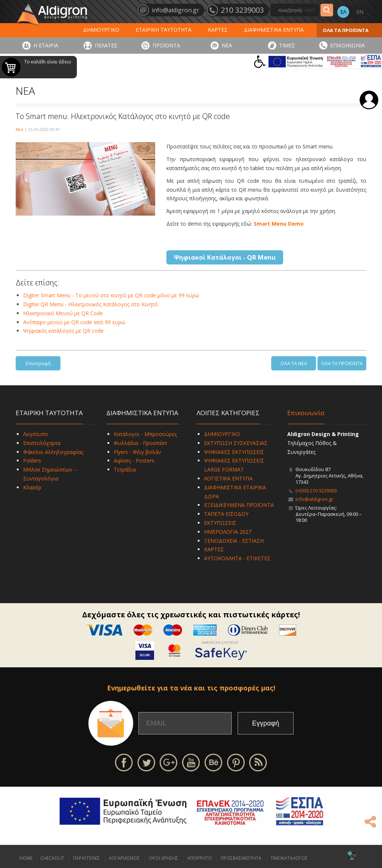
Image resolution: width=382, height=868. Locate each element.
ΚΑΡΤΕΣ (218, 30)
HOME (26, 858)
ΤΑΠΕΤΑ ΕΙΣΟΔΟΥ (226, 514)
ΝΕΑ (227, 45)
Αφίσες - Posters (134, 460)
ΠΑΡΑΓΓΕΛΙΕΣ (87, 858)
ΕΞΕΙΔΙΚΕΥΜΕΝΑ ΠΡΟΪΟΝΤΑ (239, 505)
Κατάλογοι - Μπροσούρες (145, 434)
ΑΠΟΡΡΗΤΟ (200, 858)
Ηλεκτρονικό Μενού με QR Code (63, 313)
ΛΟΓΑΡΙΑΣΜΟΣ (124, 858)
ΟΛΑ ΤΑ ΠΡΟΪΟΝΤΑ (346, 30)
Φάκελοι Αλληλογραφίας (53, 452)
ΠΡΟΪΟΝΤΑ (166, 45)
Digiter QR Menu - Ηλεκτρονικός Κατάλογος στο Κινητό (90, 304)
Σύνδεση (369, 100)
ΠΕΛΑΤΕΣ (106, 45)
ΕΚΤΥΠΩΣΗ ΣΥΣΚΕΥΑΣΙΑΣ (236, 443)
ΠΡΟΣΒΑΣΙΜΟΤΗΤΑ (241, 858)
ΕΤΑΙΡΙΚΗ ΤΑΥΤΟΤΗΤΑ (164, 30)
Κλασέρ (32, 487)
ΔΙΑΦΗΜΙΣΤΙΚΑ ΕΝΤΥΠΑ (274, 30)
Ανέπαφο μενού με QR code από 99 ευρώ (74, 322)
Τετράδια (125, 469)
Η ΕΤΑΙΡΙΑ (46, 45)
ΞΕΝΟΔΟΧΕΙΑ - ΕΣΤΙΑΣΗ (234, 541)
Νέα (19, 129)
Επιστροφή (38, 363)
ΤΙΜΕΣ (287, 45)
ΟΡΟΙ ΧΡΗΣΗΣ (164, 858)
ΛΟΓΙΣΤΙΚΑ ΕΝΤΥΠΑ (228, 478)
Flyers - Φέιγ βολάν (137, 452)
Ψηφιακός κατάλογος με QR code (63, 331)
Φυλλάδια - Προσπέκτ (140, 443)
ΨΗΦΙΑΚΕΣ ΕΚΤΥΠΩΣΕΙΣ (234, 452)
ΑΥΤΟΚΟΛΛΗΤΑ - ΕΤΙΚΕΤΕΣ (237, 558)
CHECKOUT (52, 858)
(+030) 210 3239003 (316, 491)
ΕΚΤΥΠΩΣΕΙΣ (220, 523)
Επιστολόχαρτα (42, 443)
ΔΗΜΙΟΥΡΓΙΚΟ (101, 30)
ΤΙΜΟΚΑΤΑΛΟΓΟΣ (289, 858)
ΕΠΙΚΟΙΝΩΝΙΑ (347, 45)
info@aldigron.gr (314, 499)
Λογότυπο (36, 434)
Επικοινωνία (306, 413)
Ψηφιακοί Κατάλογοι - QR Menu (225, 257)
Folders (32, 460)
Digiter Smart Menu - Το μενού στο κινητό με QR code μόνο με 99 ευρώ (111, 295)
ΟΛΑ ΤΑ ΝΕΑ (294, 363)
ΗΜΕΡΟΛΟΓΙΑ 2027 (228, 532)
